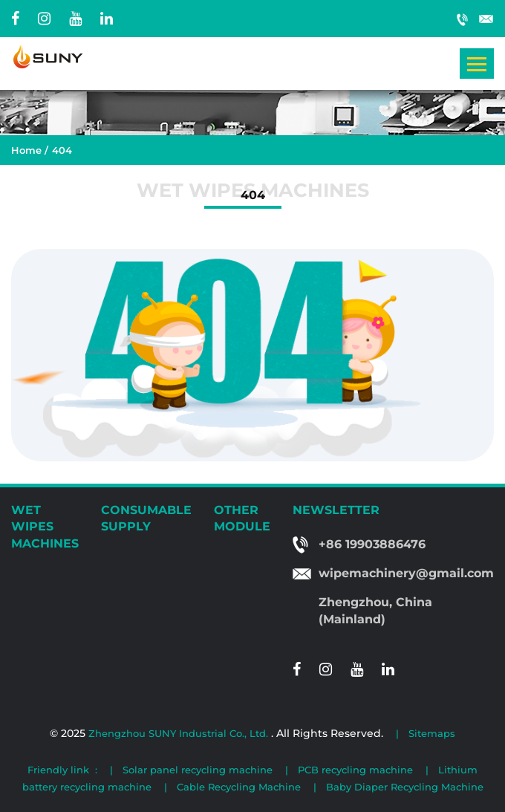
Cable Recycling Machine (239, 787)
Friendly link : (62, 770)
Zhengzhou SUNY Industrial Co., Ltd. (180, 733)
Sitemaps (432, 733)
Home (26, 150)
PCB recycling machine (355, 770)
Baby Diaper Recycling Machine (405, 787)
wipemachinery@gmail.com (486, 19)
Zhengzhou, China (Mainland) (375, 611)
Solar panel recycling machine (198, 770)
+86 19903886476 (462, 19)
